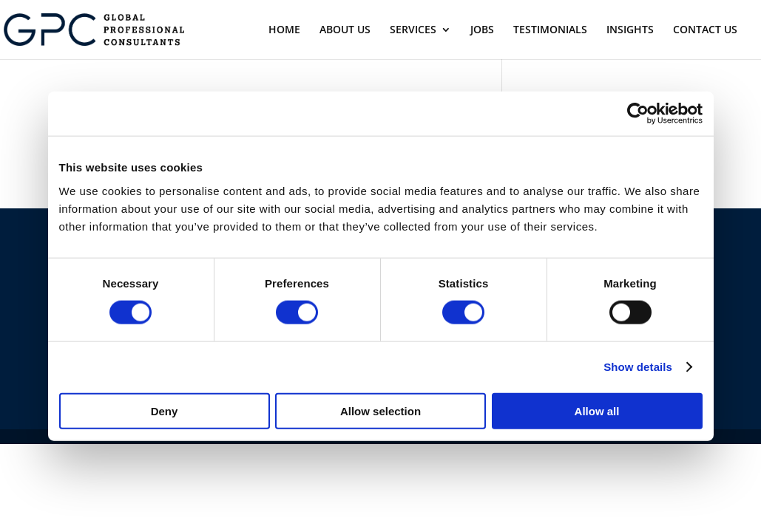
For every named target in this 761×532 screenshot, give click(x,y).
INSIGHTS (630, 30)
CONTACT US (705, 30)
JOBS (482, 30)
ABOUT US (345, 30)
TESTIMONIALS (550, 30)
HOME (284, 30)
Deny (165, 410)
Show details (638, 367)
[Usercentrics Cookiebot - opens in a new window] (638, 114)
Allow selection (380, 410)
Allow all (597, 410)
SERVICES (413, 30)
